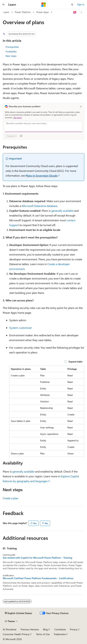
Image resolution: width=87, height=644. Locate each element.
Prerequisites (12, 47)
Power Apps (43, 12)
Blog (45, 629)
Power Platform (23, 12)
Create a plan (11, 498)
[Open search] (72, 5)
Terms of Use (43, 634)
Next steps (11, 56)
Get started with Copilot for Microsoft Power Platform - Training (37, 558)
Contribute (60, 629)
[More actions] (81, 12)
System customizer (21, 328)
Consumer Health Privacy (16, 634)
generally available (62, 211)
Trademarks (60, 634)
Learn (6, 12)
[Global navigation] (3, 5)
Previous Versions (30, 629)
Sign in (81, 4)
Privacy (74, 629)
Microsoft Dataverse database (40, 206)
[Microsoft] (44, 5)
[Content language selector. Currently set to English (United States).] (18, 613)
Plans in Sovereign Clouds (42, 176)
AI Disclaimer (10, 629)
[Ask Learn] (75, 12)
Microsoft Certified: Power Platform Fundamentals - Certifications (38, 578)
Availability (11, 51)
